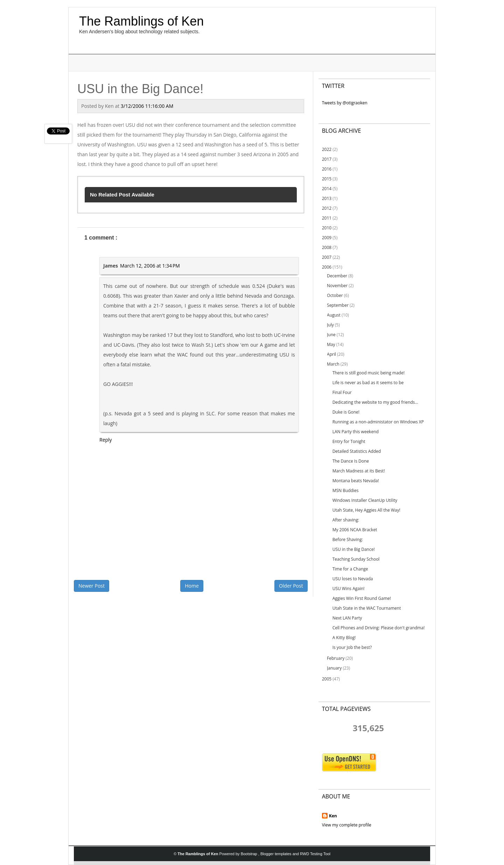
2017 (327, 159)
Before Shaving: (348, 539)
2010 (327, 228)
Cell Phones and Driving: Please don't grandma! (379, 628)
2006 (327, 267)
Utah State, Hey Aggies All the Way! (366, 510)
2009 (327, 238)
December (337, 276)
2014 (327, 189)
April (331, 354)
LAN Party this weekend (356, 432)
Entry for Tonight (349, 441)
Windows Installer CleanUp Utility (365, 500)
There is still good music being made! (369, 373)
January (334, 668)
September (338, 305)
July (330, 325)
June (331, 335)
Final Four (342, 392)
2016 (327, 169)
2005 (327, 679)
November (337, 286)
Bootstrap (250, 854)
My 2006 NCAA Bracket (355, 530)
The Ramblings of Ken (141, 21)
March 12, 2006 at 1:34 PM (150, 266)
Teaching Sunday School (356, 559)
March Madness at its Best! (359, 471)
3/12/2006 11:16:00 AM (147, 106)
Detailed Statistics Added (357, 451)
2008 (327, 247)
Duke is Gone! (346, 412)
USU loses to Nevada (353, 579)
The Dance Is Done (351, 461)
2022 (327, 149)
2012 (327, 208)
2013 (327, 198)
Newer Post (92, 586)
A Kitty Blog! (344, 638)
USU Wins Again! (349, 589)
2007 (327, 257)
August (334, 315)
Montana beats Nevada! (356, 481)
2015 (327, 179)
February (336, 658)
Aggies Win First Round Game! (362, 598)
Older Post (291, 586)
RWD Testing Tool (315, 854)
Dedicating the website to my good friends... (375, 402)
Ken (333, 816)
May (331, 344)
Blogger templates (276, 854)
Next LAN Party (347, 618)
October (335, 295)
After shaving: (346, 520)
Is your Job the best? (352, 647)
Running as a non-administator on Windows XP (378, 422)
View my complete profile (347, 825)
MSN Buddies (346, 490)
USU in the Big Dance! (354, 549)
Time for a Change (350, 569)
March (333, 364)
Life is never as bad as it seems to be (368, 383)
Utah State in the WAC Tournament (367, 608)
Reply (106, 440)
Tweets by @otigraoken (345, 103)
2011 (327, 218)
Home (192, 586)
